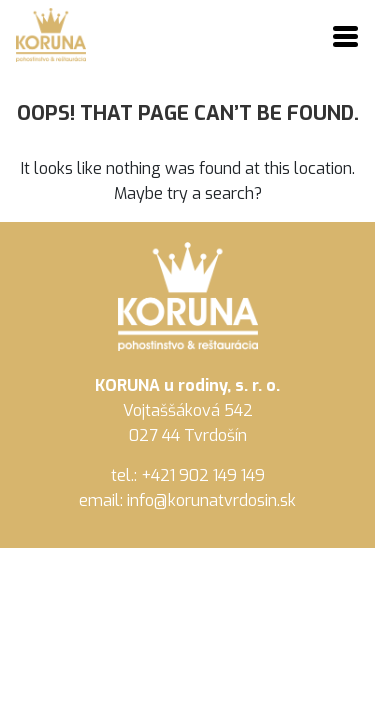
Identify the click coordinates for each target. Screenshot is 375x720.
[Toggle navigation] (345, 38)
